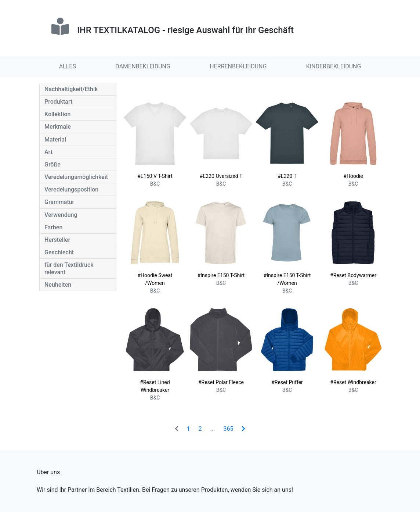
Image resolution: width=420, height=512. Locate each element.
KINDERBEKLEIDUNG (334, 66)
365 (228, 429)
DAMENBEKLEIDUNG (143, 66)
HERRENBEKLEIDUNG (238, 66)
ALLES (68, 66)
